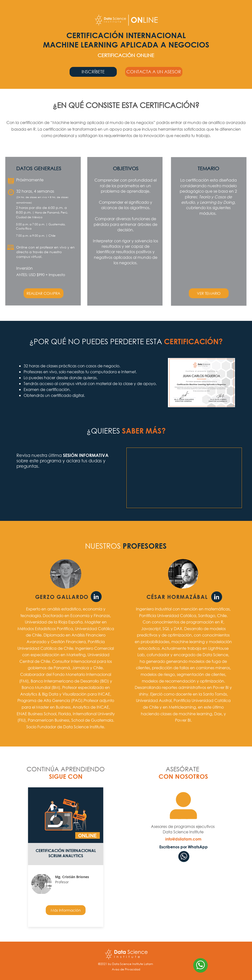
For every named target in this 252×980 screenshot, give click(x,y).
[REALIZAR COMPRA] (44, 293)
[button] (154, 72)
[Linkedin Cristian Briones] (217, 597)
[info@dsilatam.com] (183, 839)
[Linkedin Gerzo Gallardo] (96, 597)
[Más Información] (66, 910)
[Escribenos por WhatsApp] (184, 847)
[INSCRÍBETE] (93, 72)
